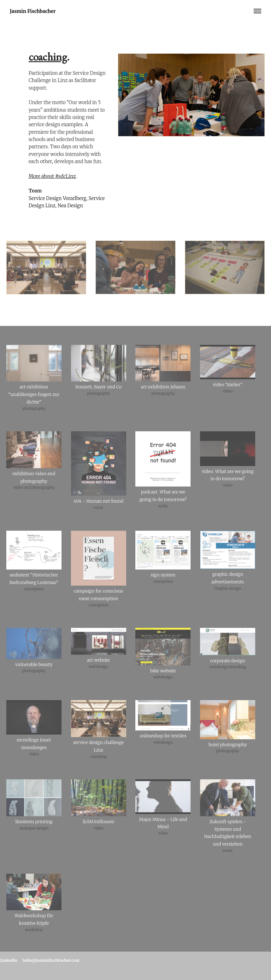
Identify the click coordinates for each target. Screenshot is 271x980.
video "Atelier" (227, 385)
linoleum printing (34, 822)
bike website (163, 671)
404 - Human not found (98, 501)
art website (98, 660)
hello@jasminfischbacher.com (51, 960)
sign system (163, 575)
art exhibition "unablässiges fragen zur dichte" (34, 394)
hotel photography (227, 745)
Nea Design (70, 206)
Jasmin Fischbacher (33, 11)
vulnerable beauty (34, 664)
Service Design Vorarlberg (58, 198)
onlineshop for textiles (163, 736)
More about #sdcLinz (52, 176)
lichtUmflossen (98, 822)
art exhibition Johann (163, 387)
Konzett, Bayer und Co (98, 387)
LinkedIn (9, 960)
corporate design (228, 661)
